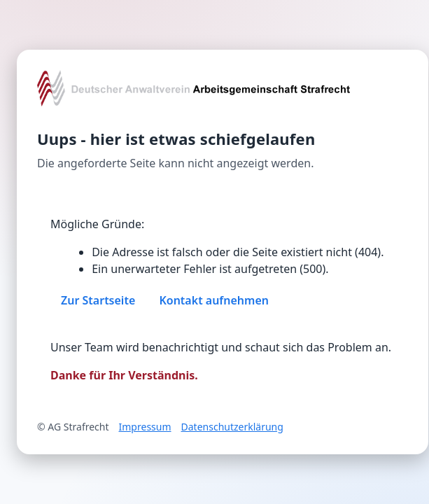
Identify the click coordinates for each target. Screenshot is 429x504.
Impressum (145, 427)
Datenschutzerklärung (232, 427)
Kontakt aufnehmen (214, 300)
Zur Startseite (98, 300)
